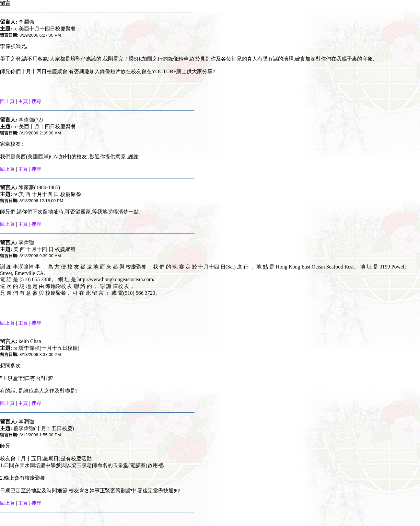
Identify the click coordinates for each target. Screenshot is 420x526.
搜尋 (36, 101)
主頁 (23, 101)
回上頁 (7, 101)
